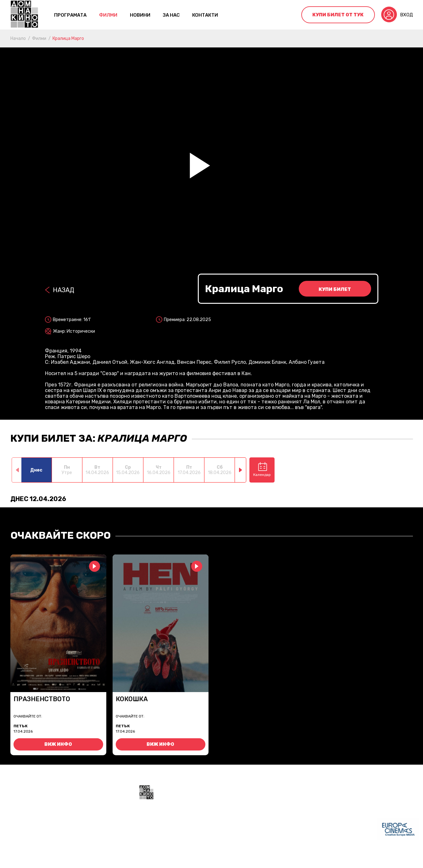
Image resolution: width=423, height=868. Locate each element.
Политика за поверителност (210, 859)
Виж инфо (58, 744)
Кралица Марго (68, 38)
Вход (406, 15)
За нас (171, 15)
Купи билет (335, 289)
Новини (140, 15)
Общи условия (155, 859)
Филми (108, 15)
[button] (241, 470)
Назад (64, 290)
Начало (18, 38)
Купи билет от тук (338, 15)
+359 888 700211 (259, 833)
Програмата (70, 15)
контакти (205, 15)
